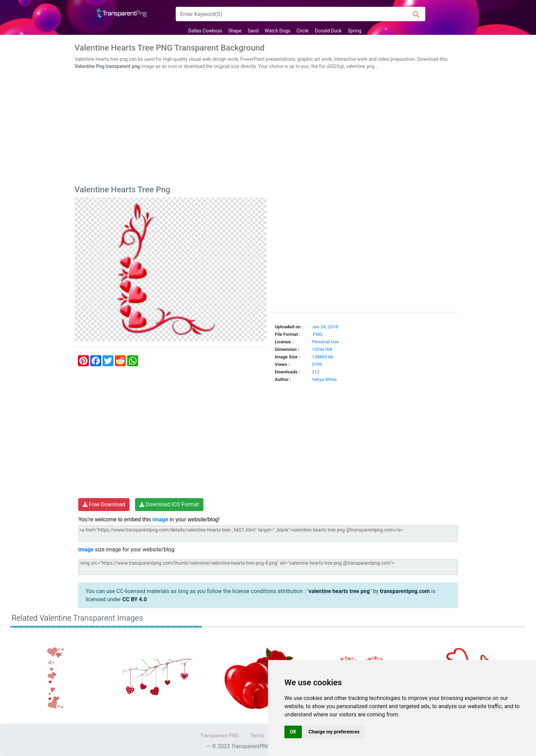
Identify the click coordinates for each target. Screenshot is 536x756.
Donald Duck (328, 31)
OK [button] (293, 732)
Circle (302, 31)
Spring (354, 31)
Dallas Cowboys (205, 31)
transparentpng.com (405, 591)
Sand (253, 31)
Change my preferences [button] (334, 732)
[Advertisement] (268, 129)
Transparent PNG (219, 736)
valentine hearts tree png (339, 591)
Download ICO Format (169, 504)
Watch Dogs (277, 31)
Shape (235, 31)
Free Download (104, 504)
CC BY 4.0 (135, 599)
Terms (257, 736)
